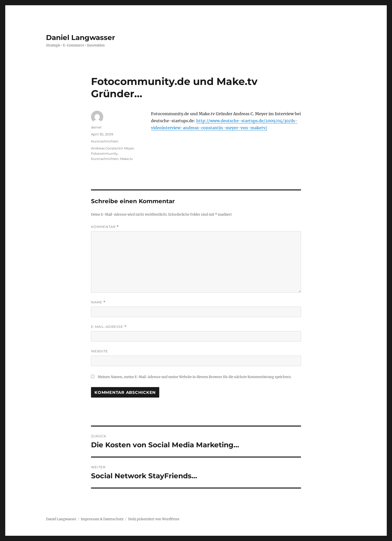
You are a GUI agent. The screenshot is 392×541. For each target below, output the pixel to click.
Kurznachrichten (105, 141)
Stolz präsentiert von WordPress (154, 519)
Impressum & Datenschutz (102, 519)
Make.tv (126, 159)
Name (98, 302)
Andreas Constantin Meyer (112, 148)
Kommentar (105, 227)
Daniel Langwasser (80, 37)
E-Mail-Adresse (109, 327)
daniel (96, 127)
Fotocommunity (104, 153)
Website (99, 351)
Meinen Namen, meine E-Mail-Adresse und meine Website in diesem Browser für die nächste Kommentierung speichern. (195, 377)
